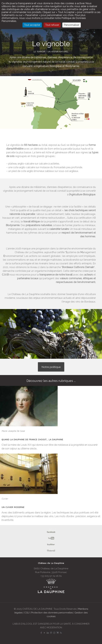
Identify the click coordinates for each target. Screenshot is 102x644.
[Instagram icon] (54, 633)
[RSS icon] (61, 633)
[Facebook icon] (41, 633)
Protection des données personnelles (52, 613)
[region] (51, 104)
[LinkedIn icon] (48, 633)
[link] (29, 406)
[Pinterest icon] (51, 633)
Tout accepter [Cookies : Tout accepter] (32, 25)
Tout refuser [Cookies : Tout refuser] (52, 25)
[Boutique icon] (58, 633)
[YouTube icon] (44, 633)
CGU (27, 613)
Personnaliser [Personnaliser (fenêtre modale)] (72, 25)
